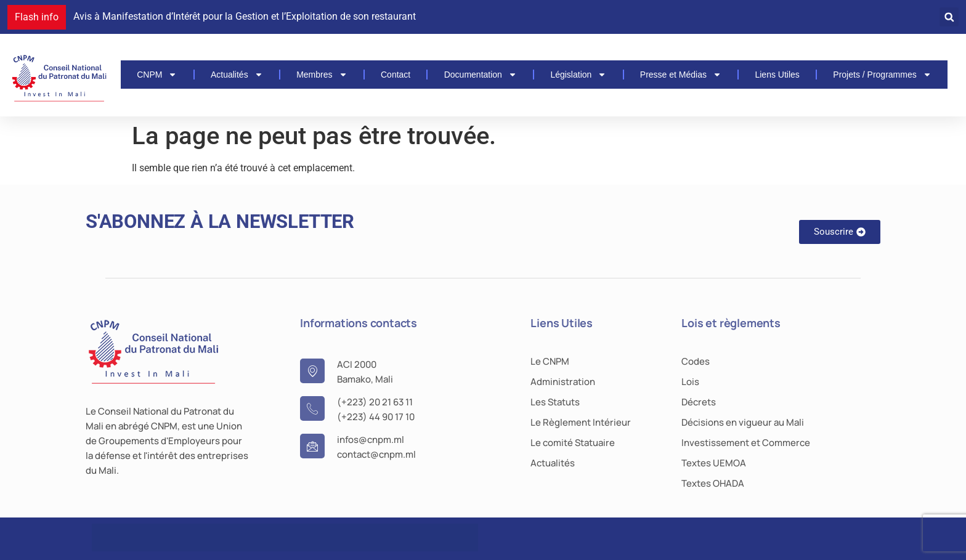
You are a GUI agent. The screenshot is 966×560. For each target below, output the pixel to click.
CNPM (157, 75)
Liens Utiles (777, 75)
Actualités (237, 75)
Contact (396, 75)
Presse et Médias (681, 75)
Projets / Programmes (882, 75)
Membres (322, 75)
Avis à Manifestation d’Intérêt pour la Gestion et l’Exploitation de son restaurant (245, 16)
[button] (949, 17)
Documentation (481, 75)
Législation (578, 75)
